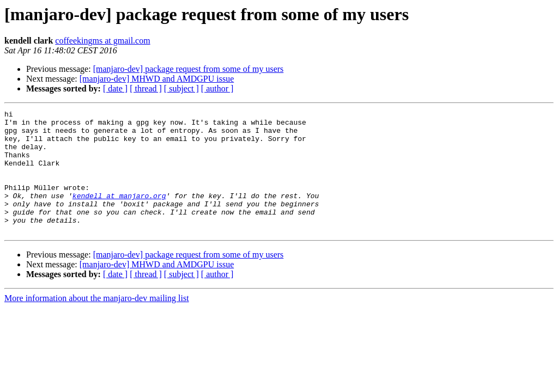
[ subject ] (181, 88)
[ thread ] (146, 88)
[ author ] (217, 88)
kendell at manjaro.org (119, 213)
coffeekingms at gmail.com (102, 41)
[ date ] (115, 88)
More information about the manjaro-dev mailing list (97, 323)
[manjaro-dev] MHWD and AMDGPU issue (157, 79)
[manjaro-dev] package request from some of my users (189, 69)
